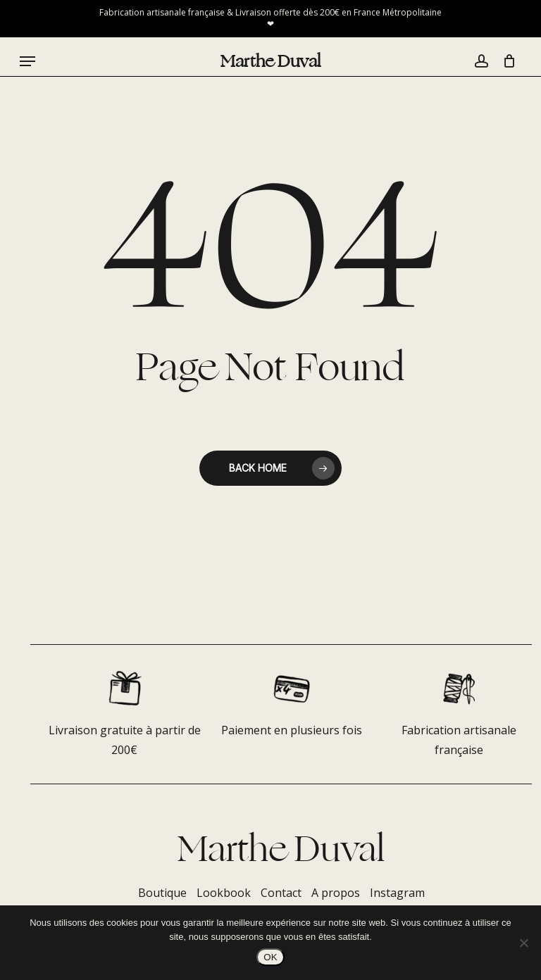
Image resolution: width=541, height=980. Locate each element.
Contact (281, 893)
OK (270, 957)
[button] (27, 61)
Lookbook (224, 893)
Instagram (397, 893)
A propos (336, 893)
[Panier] (505, 61)
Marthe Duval (271, 61)
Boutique (162, 893)
